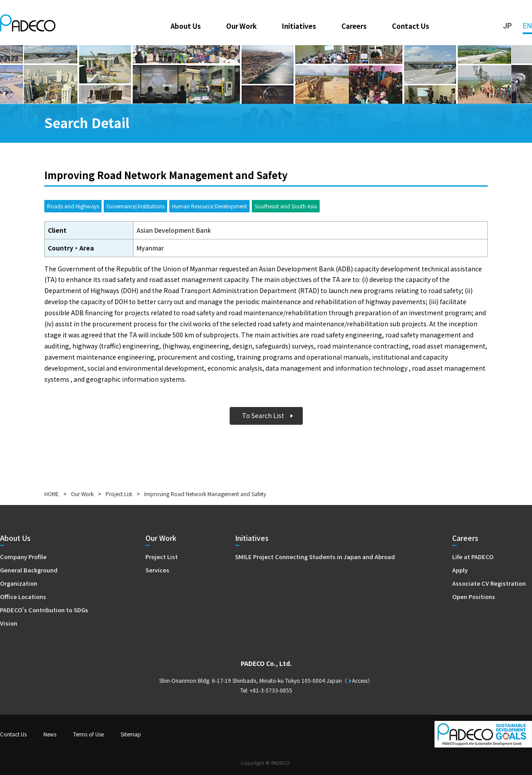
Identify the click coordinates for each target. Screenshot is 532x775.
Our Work (241, 26)
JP (507, 26)
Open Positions (474, 597)
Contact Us (411, 26)
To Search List (263, 415)
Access (360, 680)
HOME (52, 494)
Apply (460, 570)
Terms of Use (88, 734)
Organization (19, 583)
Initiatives (299, 26)
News (50, 734)
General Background (29, 570)
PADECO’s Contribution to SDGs (44, 610)
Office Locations (23, 597)
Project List (119, 494)
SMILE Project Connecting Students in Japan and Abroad (315, 557)
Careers (354, 26)
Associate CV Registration (489, 583)
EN (527, 26)
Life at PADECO (473, 557)
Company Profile (23, 557)
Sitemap (131, 734)
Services (157, 570)
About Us (186, 26)
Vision (9, 623)
